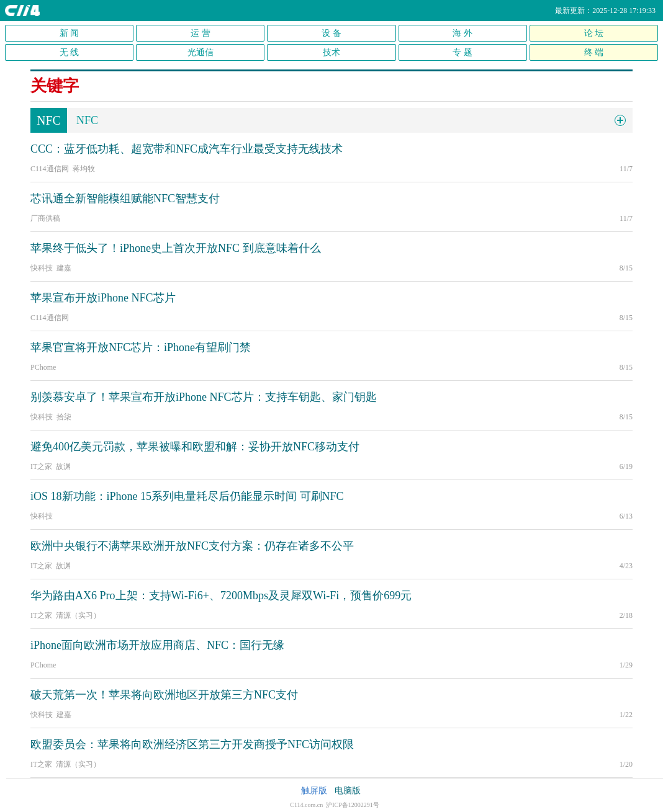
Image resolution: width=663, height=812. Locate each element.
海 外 (462, 33)
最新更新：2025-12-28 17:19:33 (605, 11)
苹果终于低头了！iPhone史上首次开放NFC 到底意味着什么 (176, 248)
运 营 (201, 33)
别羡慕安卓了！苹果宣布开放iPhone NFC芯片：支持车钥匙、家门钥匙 (204, 397)
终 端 (594, 52)
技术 (331, 52)
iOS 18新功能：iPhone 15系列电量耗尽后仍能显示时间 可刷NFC (187, 496)
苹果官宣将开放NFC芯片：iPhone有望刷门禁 (141, 347)
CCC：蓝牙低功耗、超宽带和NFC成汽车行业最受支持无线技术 (187, 149)
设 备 (331, 33)
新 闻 (70, 33)
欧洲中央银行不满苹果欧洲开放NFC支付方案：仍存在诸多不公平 (192, 546)
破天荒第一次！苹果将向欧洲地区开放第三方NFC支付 (164, 695)
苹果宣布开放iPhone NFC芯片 (103, 298)
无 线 (70, 52)
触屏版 (314, 791)
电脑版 (348, 791)
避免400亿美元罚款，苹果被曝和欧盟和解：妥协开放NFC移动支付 (195, 447)
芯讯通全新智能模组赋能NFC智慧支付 (125, 199)
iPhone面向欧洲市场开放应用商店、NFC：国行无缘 (157, 645)
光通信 (201, 52)
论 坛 (594, 33)
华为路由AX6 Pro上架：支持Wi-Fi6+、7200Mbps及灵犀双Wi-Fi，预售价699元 (221, 596)
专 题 (462, 52)
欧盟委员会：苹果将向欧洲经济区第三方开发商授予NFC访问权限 (192, 744)
